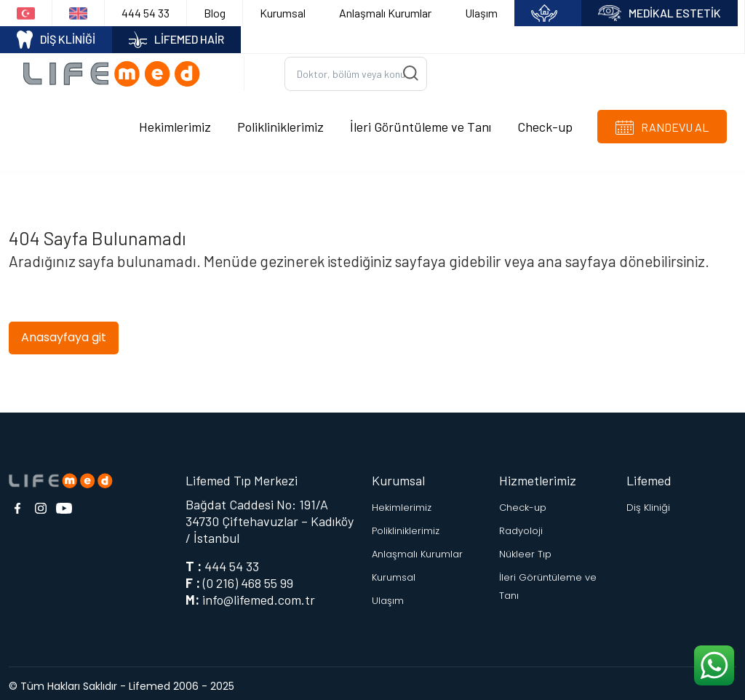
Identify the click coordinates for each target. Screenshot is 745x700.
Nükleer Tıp (525, 548)
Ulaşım (481, 13)
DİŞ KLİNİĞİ (56, 40)
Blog (215, 13)
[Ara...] (356, 71)
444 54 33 (146, 13)
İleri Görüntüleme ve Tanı (421, 123)
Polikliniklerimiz (280, 123)
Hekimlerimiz (175, 123)
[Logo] (117, 70)
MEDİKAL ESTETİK (660, 13)
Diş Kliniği (648, 502)
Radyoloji (521, 525)
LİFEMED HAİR (176, 40)
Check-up (545, 123)
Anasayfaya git (64, 331)
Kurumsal (283, 13)
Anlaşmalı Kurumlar (385, 13)
